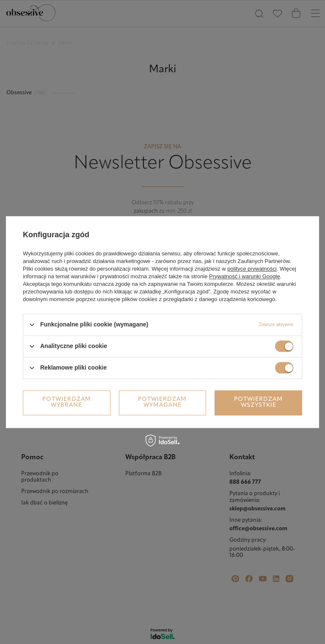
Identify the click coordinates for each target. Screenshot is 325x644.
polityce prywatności (252, 269)
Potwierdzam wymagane (162, 402)
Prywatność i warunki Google (245, 276)
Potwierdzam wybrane (67, 402)
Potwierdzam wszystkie (258, 402)
